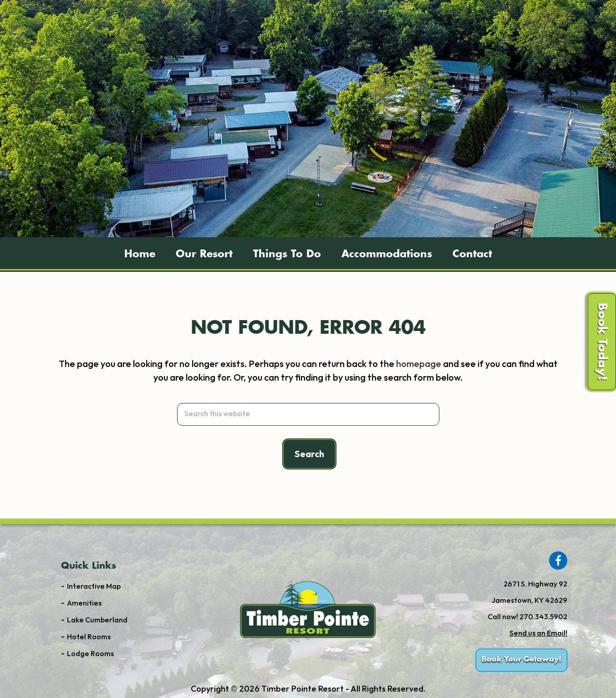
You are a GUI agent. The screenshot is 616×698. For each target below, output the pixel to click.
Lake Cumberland (97, 620)
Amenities (84, 604)
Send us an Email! (538, 634)
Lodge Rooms (90, 654)
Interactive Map (94, 587)
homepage (419, 364)
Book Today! (602, 342)
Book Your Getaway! (522, 659)
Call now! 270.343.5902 (527, 617)
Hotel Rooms (89, 637)
